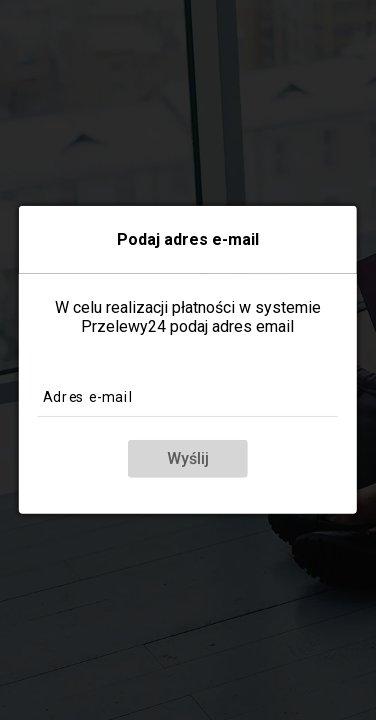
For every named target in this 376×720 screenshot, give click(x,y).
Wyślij (188, 458)
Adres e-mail (88, 396)
